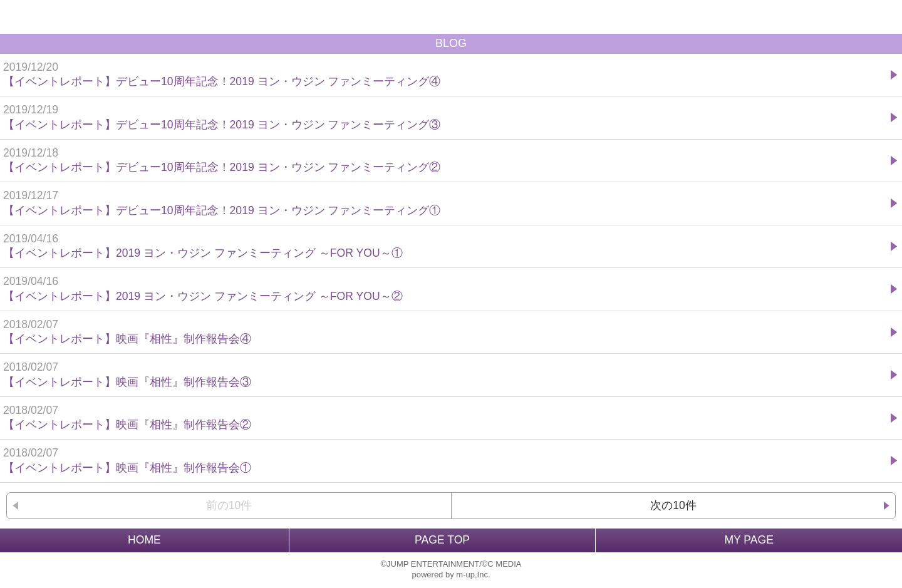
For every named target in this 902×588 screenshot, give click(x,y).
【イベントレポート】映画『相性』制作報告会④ (445, 332)
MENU (885, 17)
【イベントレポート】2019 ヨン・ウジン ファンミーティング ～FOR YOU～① (445, 246)
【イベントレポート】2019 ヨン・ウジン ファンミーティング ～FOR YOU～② (445, 288)
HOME (144, 540)
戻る (17, 17)
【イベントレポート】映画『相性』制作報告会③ (445, 374)
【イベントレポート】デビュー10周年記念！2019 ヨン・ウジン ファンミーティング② (445, 160)
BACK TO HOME (451, 17)
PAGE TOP (442, 540)
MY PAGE (749, 540)
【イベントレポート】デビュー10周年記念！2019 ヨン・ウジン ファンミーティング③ (445, 117)
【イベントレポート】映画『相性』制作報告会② (445, 417)
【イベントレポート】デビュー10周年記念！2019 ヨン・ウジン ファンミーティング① (445, 203)
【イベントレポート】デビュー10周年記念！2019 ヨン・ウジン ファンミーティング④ (445, 74)
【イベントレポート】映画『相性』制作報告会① (445, 460)
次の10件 (673, 505)
